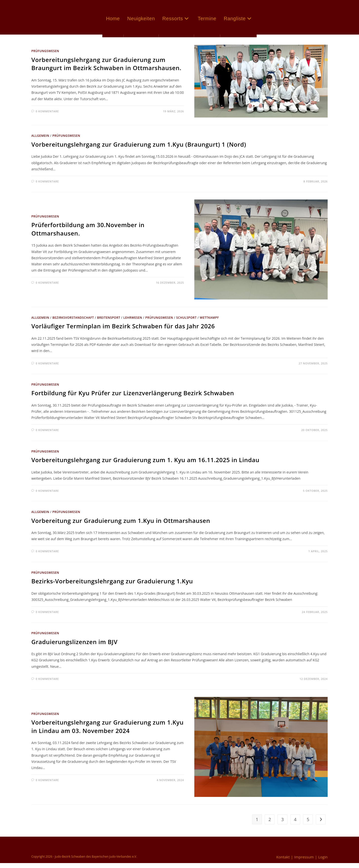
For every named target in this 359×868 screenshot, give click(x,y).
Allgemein (40, 141)
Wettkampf (209, 323)
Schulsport (187, 323)
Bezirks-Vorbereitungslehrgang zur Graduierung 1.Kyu (112, 586)
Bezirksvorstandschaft (73, 323)
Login (323, 862)
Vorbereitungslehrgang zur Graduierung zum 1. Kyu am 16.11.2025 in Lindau (145, 465)
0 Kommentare (47, 116)
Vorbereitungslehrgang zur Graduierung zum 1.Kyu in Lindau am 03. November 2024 (108, 731)
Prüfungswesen (45, 56)
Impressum (304, 862)
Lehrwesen (133, 323)
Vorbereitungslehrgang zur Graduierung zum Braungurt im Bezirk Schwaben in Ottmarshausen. (106, 69)
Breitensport (109, 323)
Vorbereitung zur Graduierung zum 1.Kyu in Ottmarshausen (121, 525)
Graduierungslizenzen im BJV (74, 647)
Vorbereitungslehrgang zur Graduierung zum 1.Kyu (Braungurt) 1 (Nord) (139, 149)
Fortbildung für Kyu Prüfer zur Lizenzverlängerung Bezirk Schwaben (133, 398)
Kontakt (283, 862)
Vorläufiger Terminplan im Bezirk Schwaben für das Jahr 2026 (123, 331)
